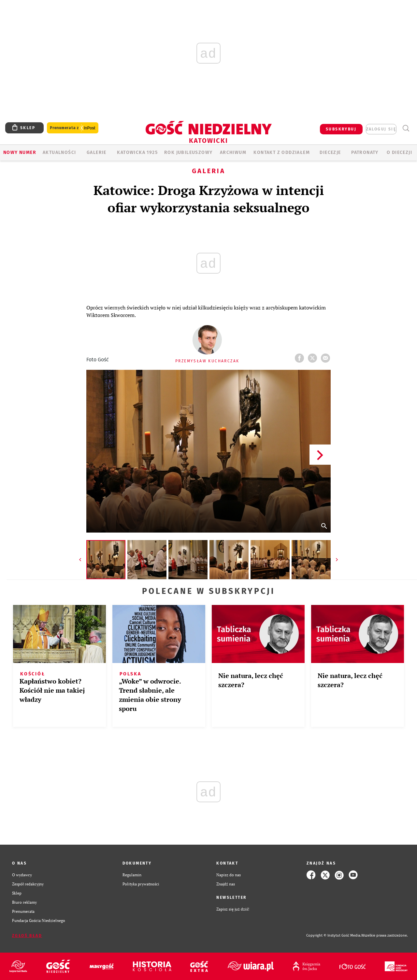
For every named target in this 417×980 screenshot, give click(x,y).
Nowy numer (20, 152)
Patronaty (365, 152)
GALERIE (97, 152)
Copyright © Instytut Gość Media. (334, 935)
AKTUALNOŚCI (59, 152)
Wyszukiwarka (406, 128)
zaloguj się (381, 129)
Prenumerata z (73, 128)
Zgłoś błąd (27, 936)
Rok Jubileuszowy (188, 152)
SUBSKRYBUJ (341, 129)
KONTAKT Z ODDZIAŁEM (282, 152)
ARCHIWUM (233, 152)
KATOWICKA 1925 (137, 152)
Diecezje (330, 152)
